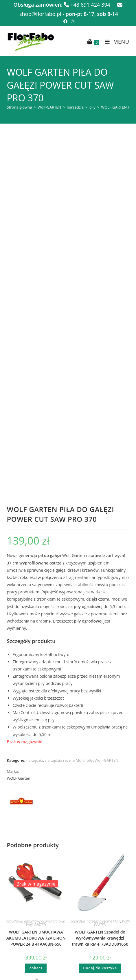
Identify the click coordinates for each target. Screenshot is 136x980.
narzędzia (75, 107)
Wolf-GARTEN (49, 107)
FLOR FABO (75, 942)
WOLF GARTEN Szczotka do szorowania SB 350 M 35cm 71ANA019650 (36, 713)
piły (92, 107)
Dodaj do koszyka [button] (100, 639)
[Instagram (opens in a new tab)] (72, 21)
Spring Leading (81, 938)
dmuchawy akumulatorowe (45, 592)
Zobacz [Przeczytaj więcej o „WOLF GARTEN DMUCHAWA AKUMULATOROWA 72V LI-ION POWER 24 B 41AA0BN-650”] (36, 639)
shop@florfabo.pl (68, 822)
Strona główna (20, 107)
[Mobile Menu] (115, 42)
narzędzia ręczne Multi (65, 431)
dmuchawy (14, 592)
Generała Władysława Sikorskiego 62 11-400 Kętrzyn (68, 873)
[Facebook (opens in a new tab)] (65, 21)
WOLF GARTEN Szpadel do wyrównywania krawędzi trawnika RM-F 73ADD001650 (100, 609)
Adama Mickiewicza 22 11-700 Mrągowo (68, 851)
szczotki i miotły (25, 700)
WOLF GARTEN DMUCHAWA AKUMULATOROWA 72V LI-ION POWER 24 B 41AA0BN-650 (36, 609)
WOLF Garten (19, 448)
